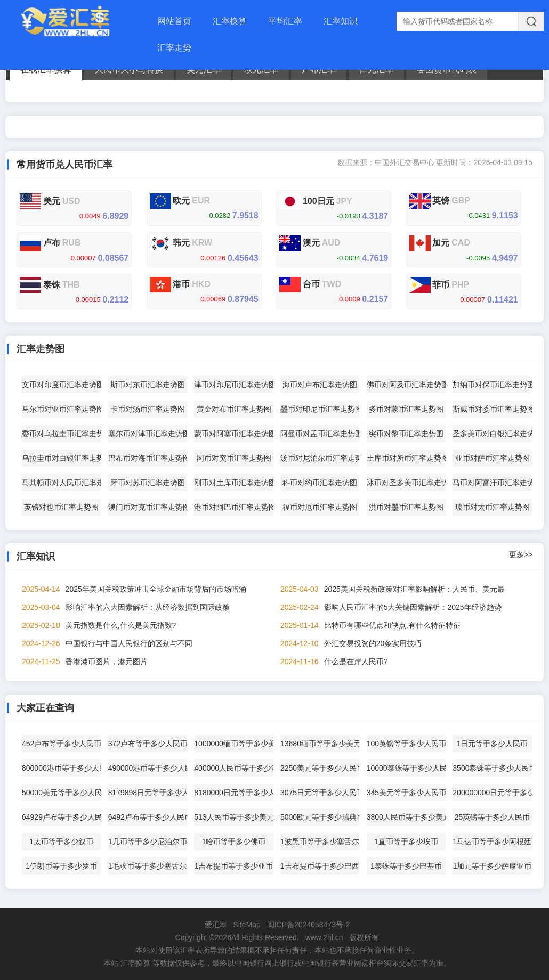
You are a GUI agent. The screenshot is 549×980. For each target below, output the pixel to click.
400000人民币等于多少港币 (233, 768)
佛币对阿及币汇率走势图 (406, 385)
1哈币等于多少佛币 (234, 842)
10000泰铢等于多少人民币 (406, 768)
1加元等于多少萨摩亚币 (493, 866)
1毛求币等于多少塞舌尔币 (148, 866)
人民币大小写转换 (129, 70)
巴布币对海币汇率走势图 (148, 458)
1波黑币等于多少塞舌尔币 (320, 842)
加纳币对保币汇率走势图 (492, 385)
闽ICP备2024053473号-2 (309, 925)
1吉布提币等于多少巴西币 (320, 866)
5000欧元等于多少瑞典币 (320, 817)
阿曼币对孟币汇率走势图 (320, 434)
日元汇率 (376, 70)
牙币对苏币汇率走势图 (148, 483)
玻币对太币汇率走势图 (493, 507)
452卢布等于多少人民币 (61, 744)
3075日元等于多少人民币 (320, 793)
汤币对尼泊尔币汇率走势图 (320, 458)
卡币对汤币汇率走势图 (148, 409)
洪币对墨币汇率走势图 (406, 507)
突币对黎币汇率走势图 (406, 434)
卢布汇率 (319, 70)
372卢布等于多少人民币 (148, 744)
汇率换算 (230, 21)
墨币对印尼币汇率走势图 (320, 409)
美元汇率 (204, 70)
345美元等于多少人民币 (406, 793)
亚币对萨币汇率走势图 (493, 458)
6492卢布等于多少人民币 (148, 817)
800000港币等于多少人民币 (61, 768)
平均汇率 (285, 21)
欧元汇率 (261, 70)
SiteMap (247, 925)
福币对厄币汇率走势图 (320, 507)
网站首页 (174, 21)
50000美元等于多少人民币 (61, 793)
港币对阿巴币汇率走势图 (233, 507)
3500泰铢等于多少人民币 (492, 768)
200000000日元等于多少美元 (492, 793)
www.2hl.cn (324, 937)
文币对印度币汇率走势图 (61, 385)
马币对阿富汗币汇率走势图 (492, 483)
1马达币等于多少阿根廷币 (492, 842)
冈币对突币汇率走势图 (234, 458)
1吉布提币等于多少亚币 (234, 866)
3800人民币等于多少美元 (406, 817)
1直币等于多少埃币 (406, 842)
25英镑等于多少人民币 (493, 817)
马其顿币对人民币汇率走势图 (61, 483)
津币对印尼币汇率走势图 (233, 385)
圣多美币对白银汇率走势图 (492, 434)
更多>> (521, 554)
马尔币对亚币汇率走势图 (61, 409)
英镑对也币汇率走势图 (61, 507)
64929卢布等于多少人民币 (61, 817)
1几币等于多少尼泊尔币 (148, 842)
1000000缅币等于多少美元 (233, 744)
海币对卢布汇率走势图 (320, 385)
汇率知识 (341, 21)
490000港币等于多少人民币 (148, 768)
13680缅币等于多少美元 (320, 744)
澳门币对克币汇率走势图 (148, 507)
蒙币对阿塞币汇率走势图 (233, 434)
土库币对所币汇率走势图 (406, 458)
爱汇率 (216, 925)
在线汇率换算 (46, 70)
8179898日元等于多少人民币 (148, 793)
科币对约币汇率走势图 (320, 483)
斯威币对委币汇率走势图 (492, 409)
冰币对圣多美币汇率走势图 (406, 483)
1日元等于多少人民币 (493, 744)
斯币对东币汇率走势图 (148, 385)
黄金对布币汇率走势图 (234, 409)
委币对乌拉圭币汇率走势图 (61, 434)
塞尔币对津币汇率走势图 (148, 434)
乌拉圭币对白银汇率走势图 (61, 458)
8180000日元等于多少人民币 (233, 793)
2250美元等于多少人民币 (320, 768)
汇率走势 (174, 48)
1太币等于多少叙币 (61, 842)
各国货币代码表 (447, 70)
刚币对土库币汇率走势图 (233, 483)
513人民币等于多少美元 (233, 817)
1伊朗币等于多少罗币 (61, 866)
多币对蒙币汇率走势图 (406, 409)
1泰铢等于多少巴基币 (406, 866)
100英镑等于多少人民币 (406, 744)
